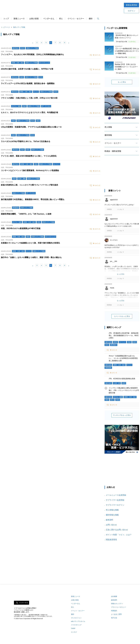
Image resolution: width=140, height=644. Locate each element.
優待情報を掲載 (112, 515)
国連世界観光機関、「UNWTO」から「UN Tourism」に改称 (26, 214)
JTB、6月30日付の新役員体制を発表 (122, 379)
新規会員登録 (131, 5)
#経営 (124, 383)
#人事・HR (117, 383)
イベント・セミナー (76, 19)
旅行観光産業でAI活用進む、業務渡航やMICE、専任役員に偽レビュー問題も (33, 199)
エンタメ (74, 632)
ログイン (131, 11)
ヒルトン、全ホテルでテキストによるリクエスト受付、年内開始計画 (29, 112)
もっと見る (122, 82)
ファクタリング (76, 625)
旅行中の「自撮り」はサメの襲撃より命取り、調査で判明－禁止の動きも (31, 257)
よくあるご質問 (116, 614)
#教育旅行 (114, 345)
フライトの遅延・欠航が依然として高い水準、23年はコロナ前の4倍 (29, 98)
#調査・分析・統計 (119, 365)
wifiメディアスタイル (78, 621)
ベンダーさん (49, 19)
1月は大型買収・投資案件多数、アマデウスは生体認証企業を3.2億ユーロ (31, 127)
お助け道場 (34, 19)
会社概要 (114, 596)
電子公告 (114, 618)
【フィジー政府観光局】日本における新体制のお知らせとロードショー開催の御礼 (127, 51)
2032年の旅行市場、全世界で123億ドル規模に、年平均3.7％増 (27, 69)
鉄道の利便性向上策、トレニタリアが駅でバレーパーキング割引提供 (29, 185)
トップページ (5, 27)
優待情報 (108, 135)
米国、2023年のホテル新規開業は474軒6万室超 (21, 228)
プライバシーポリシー (119, 607)
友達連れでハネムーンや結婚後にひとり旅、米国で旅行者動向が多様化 (30, 243)
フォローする (23, 603)
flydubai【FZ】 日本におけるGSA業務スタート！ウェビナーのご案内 (126, 67)
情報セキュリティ (117, 604)
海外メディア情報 (19, 27)
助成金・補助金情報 (113, 151)
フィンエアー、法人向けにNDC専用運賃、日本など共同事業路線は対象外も (32, 54)
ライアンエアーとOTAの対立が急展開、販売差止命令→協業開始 (28, 83)
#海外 (129, 342)
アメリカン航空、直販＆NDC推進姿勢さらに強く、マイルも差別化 (29, 156)
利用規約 (114, 611)
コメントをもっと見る (122, 316)
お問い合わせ (111, 525)
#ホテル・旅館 (118, 397)
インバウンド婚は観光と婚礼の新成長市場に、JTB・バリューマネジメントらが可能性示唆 (124, 390)
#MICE (115, 342)
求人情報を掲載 (112, 510)
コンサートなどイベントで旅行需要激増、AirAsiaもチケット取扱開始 (30, 170)
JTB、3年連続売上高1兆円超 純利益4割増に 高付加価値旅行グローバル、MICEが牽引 (124, 335)
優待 (91, 19)
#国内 (135, 342)
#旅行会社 (108, 342)
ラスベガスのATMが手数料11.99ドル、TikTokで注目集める (26, 141)
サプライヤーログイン (115, 505)
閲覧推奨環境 (111, 540)
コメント (97, 55)
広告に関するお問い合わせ (117, 530)
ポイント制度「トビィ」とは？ (119, 535)
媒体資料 (109, 520)
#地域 (118, 400)
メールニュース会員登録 (116, 495)
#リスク (129, 365)
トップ (6, 19)
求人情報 (108, 127)
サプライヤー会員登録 (115, 500)
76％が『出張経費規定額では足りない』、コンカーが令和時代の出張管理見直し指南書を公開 (123, 358)
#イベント (122, 342)
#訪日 (107, 345)
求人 (61, 19)
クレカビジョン (76, 618)
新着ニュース (19, 19)
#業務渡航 (108, 368)
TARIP (73, 628)
